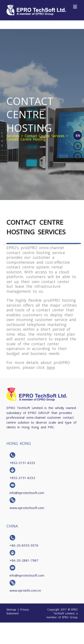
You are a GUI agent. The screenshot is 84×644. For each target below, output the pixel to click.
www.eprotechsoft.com (27, 508)
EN (78, 135)
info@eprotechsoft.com (27, 493)
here (51, 367)
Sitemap (11, 609)
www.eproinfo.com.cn (25, 590)
